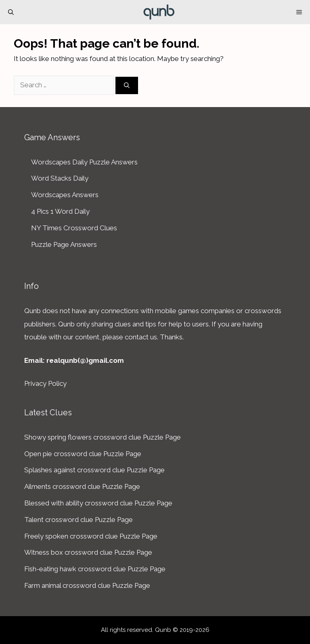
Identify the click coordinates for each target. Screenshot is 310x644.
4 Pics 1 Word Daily (60, 211)
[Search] (127, 85)
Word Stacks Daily (60, 178)
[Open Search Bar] (11, 12)
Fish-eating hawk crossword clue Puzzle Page (95, 569)
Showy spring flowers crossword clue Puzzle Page (103, 437)
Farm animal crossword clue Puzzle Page (87, 585)
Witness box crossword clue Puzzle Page (88, 552)
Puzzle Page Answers (64, 244)
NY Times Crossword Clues (74, 228)
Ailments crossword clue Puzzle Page (82, 486)
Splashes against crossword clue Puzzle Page (94, 470)
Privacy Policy (45, 383)
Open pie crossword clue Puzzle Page (83, 454)
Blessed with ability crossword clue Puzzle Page (98, 503)
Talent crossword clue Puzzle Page (79, 520)
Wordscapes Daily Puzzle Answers (84, 162)
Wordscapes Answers (65, 195)
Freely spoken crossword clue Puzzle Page (91, 536)
